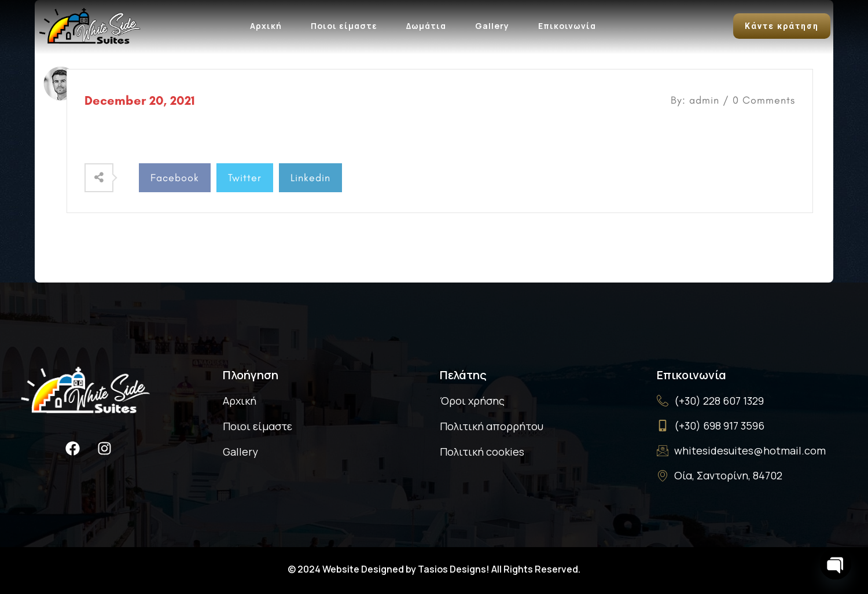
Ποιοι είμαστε (344, 26)
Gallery (492, 26)
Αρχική (266, 26)
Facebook (175, 178)
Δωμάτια (426, 26)
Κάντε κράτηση (782, 26)
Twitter (245, 178)
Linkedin (310, 178)
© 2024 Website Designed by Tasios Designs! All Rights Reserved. (434, 569)
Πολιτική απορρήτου (492, 426)
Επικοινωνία (567, 26)
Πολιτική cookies (482, 452)
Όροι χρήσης (472, 401)
